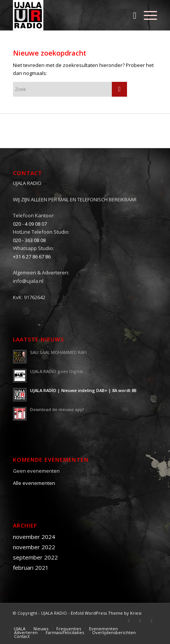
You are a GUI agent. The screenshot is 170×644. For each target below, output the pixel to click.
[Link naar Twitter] (140, 621)
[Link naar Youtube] (151, 621)
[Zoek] (131, 15)
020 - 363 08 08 (29, 240)
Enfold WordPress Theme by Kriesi (106, 613)
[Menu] (147, 15)
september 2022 (35, 557)
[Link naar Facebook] (129, 621)
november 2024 (34, 537)
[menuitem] (131, 15)
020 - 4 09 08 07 (30, 224)
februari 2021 (31, 567)
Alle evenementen (34, 483)
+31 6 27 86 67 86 (32, 257)
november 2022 (34, 547)
